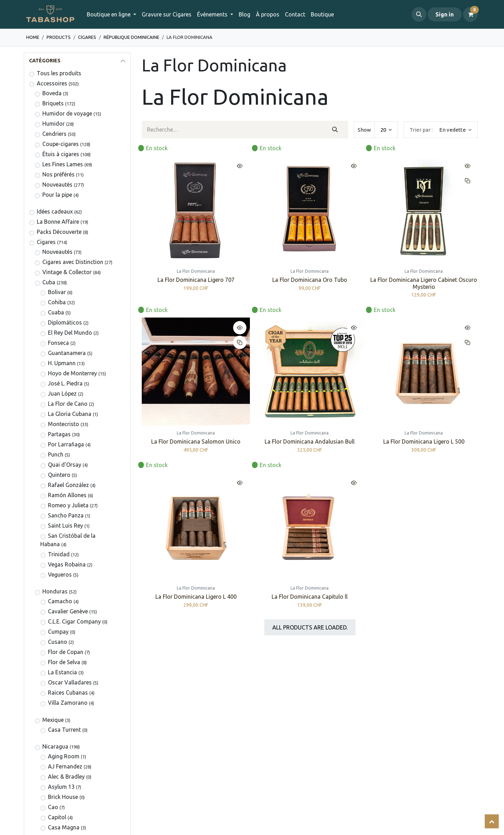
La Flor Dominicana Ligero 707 (196, 280)
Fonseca (58, 343)
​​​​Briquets (53, 103)
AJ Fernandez (65, 766)
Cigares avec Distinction (73, 262)
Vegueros (60, 575)
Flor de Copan (66, 652)
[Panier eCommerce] (470, 14)
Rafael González (68, 485)
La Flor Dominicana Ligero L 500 (423, 442)
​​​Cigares (87, 37)
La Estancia (62, 672)
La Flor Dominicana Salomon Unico (196, 442)
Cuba (49, 282)
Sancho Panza (66, 515)
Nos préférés (58, 174)
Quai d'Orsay (65, 465)
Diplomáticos (65, 322)
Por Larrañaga (66, 444)
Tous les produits (59, 73)
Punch (56, 454)
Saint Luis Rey (65, 526)
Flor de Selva (64, 662)
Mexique (53, 720)
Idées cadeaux (55, 211)
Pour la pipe (57, 195)
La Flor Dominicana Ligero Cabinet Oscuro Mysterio (424, 283)
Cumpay (58, 632)
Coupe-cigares (61, 144)
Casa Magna (64, 827)
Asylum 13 (61, 787)
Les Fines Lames (63, 164)
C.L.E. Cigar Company (74, 621)
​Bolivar (57, 292)
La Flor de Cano (68, 404)
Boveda (52, 93)
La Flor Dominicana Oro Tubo (310, 280)
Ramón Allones (67, 495)
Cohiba (57, 302)
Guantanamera (67, 353)
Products (59, 37)
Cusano (58, 642)
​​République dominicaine (131, 37)
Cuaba (56, 312)
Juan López (62, 394)
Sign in (444, 14)
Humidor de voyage (67, 113)
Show (364, 130)
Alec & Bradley (66, 777)
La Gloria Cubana (70, 414)
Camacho (60, 601)
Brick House (63, 797)
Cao (53, 807)
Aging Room (64, 756)
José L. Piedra (65, 383)
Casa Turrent (64, 730)
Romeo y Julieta (68, 505)
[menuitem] (167, 14)
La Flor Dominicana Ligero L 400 (196, 597)
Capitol (57, 817)
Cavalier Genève (68, 611)
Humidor (54, 124)
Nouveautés (57, 185)
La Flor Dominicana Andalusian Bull (310, 442)
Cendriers (54, 134)
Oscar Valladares (70, 682)
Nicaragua (55, 746)
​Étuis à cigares (61, 154)
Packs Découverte (59, 232)
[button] (419, 14)
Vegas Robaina (67, 564)
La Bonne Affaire (58, 222)
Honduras (55, 591)
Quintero (59, 475)
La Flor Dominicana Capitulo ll (310, 597)
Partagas (59, 434)
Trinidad (59, 554)
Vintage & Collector (67, 272)
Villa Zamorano (68, 703)
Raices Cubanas (68, 693)
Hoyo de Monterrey (72, 373)
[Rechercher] (335, 130)
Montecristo (64, 424)
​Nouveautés (57, 252)
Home (33, 37)
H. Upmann (62, 363)
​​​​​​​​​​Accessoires (52, 83)
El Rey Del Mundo (70, 333)
